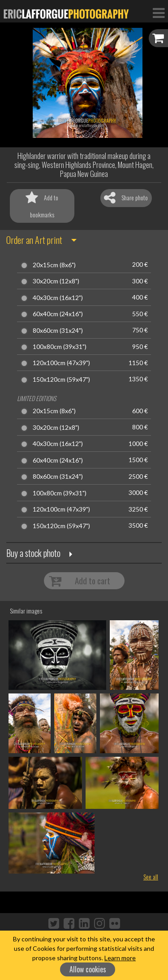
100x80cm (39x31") (60, 347)
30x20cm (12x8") (56, 281)
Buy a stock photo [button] (33, 553)
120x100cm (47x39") (61, 363)
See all (151, 876)
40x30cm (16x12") (58, 298)
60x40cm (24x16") (58, 314)
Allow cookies (88, 969)
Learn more (120, 958)
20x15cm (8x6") (54, 265)
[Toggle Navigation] (159, 13)
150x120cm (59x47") (61, 380)
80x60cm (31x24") (58, 331)
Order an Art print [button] (34, 240)
